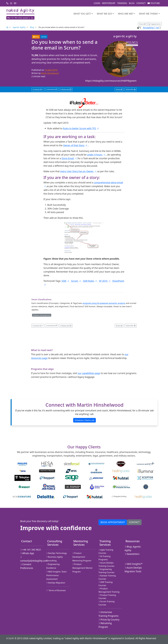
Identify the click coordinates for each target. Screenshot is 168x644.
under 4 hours (97, 155)
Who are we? (126, 14)
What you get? (82, 14)
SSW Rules (90, 281)
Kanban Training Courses (107, 577)
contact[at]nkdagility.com (31, 559)
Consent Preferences (27, 566)
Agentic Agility (19, 27)
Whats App (27, 553)
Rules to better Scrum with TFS (81, 128)
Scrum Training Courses (106, 603)
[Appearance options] (155, 24)
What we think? (148, 14)
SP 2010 (105, 281)
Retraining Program (105, 625)
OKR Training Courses (105, 584)
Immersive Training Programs (108, 614)
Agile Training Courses (106, 551)
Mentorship (109, 3)
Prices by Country (109, 620)
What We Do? (105, 14)
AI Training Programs (104, 558)
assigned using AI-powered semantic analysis (104, 303)
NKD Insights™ (134, 564)
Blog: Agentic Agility (133, 548)
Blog (132, 3)
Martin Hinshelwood (50, 73)
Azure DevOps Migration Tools (133, 569)
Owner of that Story (76, 145)
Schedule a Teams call (84, 420)
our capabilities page (89, 373)
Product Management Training (109, 590)
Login (97, 3)
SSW (66, 281)
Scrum (44, 37)
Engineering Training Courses (106, 571)
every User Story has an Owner (79, 171)
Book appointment (113, 522)
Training (122, 3)
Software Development (42, 315)
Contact (141, 3)
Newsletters (132, 554)
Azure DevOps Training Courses (106, 564)
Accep (156, 28)
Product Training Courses (107, 597)
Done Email (69, 158)
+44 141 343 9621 (31, 550)
